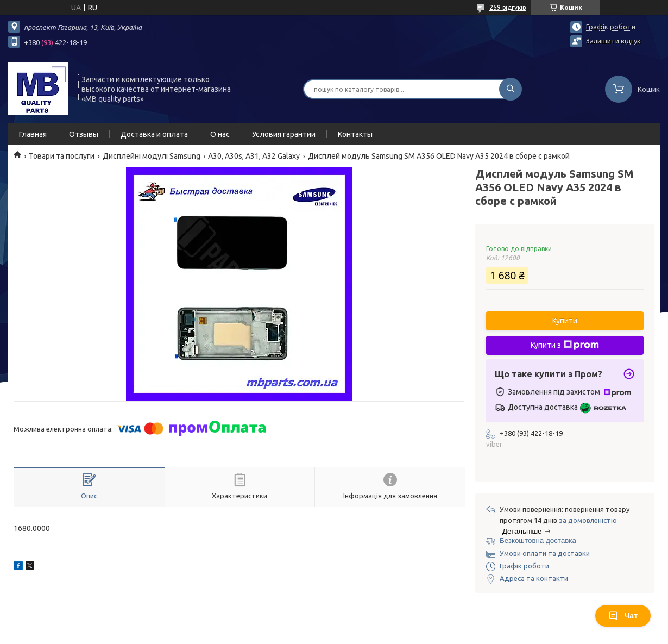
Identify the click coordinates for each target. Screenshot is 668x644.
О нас (220, 134)
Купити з (565, 345)
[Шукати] (511, 89)
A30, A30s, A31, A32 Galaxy (254, 156)
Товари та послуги (62, 156)
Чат (623, 616)
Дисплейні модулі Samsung (152, 156)
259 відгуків (508, 7)
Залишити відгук (613, 41)
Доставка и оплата (154, 134)
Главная (33, 134)
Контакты (355, 134)
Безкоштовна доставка (538, 540)
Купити (565, 321)
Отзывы (84, 134)
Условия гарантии (284, 134)
